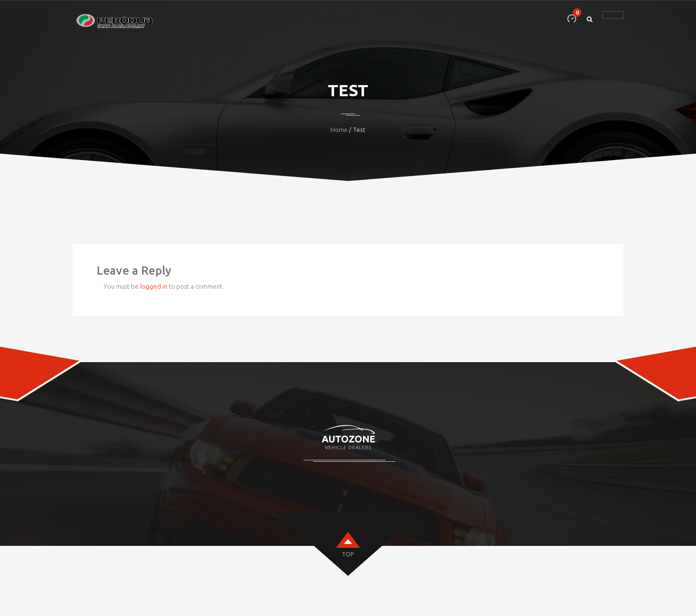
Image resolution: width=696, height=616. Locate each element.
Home (339, 130)
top (348, 554)
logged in (154, 286)
